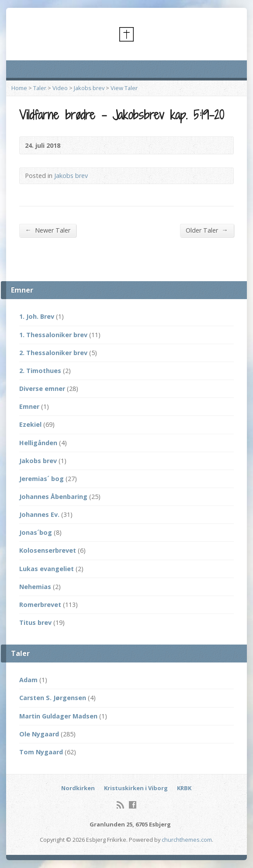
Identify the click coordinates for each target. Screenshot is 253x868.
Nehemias (35, 587)
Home (19, 88)
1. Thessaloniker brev (53, 335)
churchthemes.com (187, 840)
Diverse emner (42, 389)
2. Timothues (40, 371)
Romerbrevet (40, 605)
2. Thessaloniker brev (53, 353)
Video (60, 88)
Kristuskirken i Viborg (136, 788)
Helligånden (38, 443)
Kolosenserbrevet (48, 550)
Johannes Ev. (39, 514)
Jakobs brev (89, 88)
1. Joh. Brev (37, 316)
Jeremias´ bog (42, 479)
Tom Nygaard (41, 752)
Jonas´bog (36, 532)
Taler (40, 88)
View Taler (124, 88)
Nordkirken (78, 788)
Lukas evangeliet (47, 569)
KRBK (184, 788)
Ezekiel (30, 424)
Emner (29, 406)
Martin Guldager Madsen (58, 716)
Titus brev (35, 622)
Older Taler (207, 230)
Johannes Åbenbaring (53, 497)
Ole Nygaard (39, 734)
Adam (28, 680)
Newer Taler (47, 230)
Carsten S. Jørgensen (53, 698)
